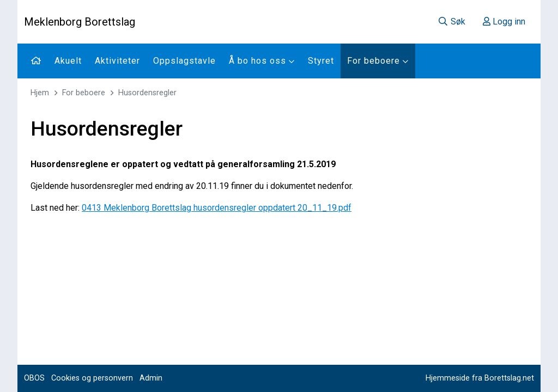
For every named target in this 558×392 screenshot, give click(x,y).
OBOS (34, 378)
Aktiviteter (117, 61)
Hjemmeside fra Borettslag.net (480, 378)
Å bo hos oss (262, 61)
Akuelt (68, 61)
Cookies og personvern (92, 378)
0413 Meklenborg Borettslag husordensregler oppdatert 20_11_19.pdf (217, 208)
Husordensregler (147, 93)
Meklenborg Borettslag (80, 22)
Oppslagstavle (184, 61)
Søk (451, 22)
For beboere (378, 61)
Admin (151, 378)
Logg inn (504, 22)
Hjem (40, 93)
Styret (321, 61)
